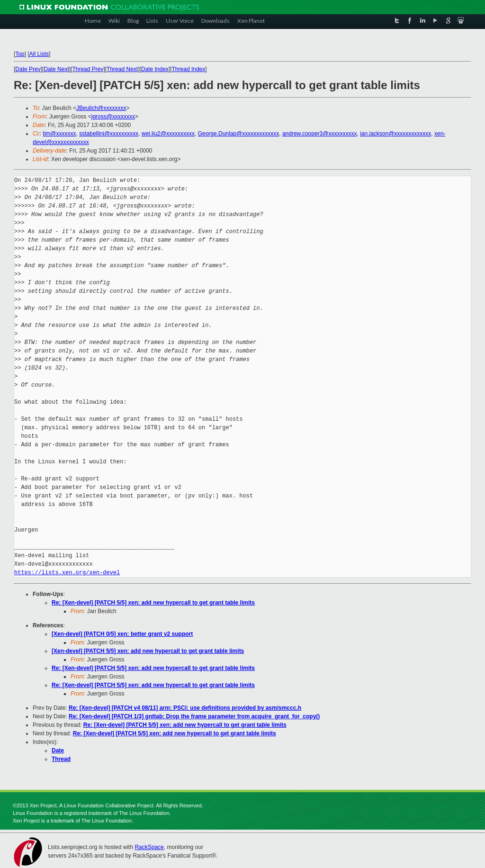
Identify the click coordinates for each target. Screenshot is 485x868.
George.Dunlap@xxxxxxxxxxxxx (239, 134)
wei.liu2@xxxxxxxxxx (168, 134)
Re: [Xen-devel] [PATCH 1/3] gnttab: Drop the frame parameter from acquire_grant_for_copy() (194, 716)
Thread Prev (88, 69)
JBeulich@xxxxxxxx (101, 108)
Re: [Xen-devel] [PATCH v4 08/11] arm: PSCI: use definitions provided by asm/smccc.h (185, 708)
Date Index (155, 69)
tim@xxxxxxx (59, 134)
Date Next (56, 69)
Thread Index (189, 69)
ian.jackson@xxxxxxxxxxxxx (395, 134)
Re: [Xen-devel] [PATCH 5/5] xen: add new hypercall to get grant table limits (153, 603)
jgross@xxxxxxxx (113, 117)
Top (20, 54)
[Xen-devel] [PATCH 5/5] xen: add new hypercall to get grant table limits (148, 651)
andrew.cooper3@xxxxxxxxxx (320, 134)
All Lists (39, 54)
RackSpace (149, 847)
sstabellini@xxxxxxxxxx (109, 134)
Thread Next (122, 69)
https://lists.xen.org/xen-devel (67, 573)
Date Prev (28, 69)
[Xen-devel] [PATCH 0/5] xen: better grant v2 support (122, 634)
